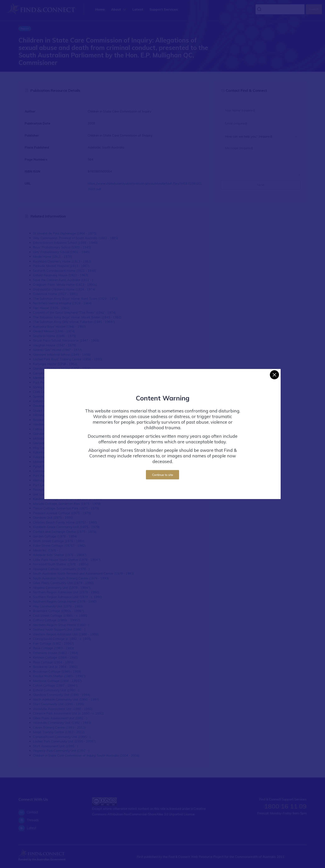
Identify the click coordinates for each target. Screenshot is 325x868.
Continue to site (163, 475)
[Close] (274, 375)
